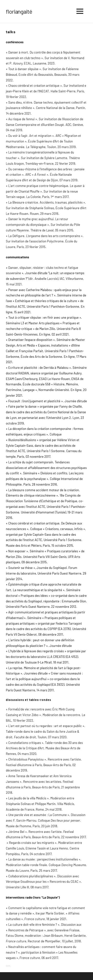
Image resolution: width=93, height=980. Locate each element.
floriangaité (19, 11)
